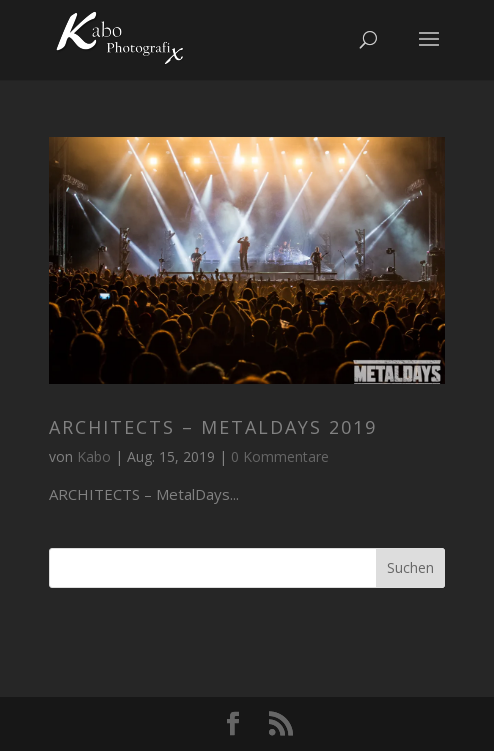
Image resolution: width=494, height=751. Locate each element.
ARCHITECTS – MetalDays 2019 (213, 427)
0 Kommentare (280, 456)
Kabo (94, 456)
